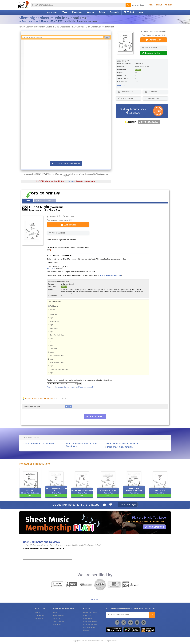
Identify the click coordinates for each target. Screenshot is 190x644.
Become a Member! (154, 527)
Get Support (39, 618)
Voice (65, 12)
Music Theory (88, 618)
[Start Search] (128, 5)
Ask (107, 37)
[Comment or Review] (48, 555)
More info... (122, 85)
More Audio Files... (95, 416)
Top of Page (95, 599)
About (55, 613)
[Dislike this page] (110, 505)
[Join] (152, 615)
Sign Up (159, 5)
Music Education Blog (90, 624)
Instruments (52, 12)
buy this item (69, 181)
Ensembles (77, 12)
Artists (102, 12)
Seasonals (114, 12)
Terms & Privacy (58, 621)
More (141, 12)
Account (38, 613)
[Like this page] (105, 505)
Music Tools (87, 616)
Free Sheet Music (89, 627)
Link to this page (128, 504)
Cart (169, 5)
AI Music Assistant (106, 275)
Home (21, 27)
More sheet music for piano (120, 447)
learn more (117, 275)
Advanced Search (139, 5)
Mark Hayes (51, 268)
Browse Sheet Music (90, 613)
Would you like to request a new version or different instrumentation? (71, 387)
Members (162, 31)
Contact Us (57, 618)
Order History (39, 616)
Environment (57, 624)
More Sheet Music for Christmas (123, 444)
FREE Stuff (129, 12)
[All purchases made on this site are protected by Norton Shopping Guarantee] (142, 123)
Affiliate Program (59, 616)
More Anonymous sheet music (40, 444)
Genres (91, 12)
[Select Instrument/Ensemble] (62, 384)
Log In (150, 5)
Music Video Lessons (90, 621)
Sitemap (86, 630)
